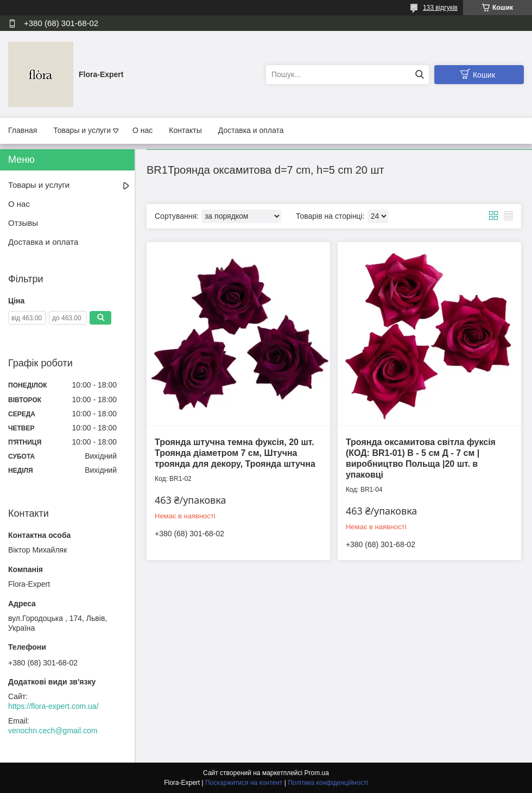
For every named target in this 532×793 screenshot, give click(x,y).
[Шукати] (419, 75)
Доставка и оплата (251, 130)
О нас (142, 130)
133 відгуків (440, 8)
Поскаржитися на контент (244, 783)
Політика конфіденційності (328, 783)
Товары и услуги (82, 130)
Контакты (185, 130)
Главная (23, 130)
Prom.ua (317, 773)
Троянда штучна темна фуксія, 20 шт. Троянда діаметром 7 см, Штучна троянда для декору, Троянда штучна (235, 453)
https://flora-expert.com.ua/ (53, 706)
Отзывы (23, 223)
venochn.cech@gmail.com (53, 731)
